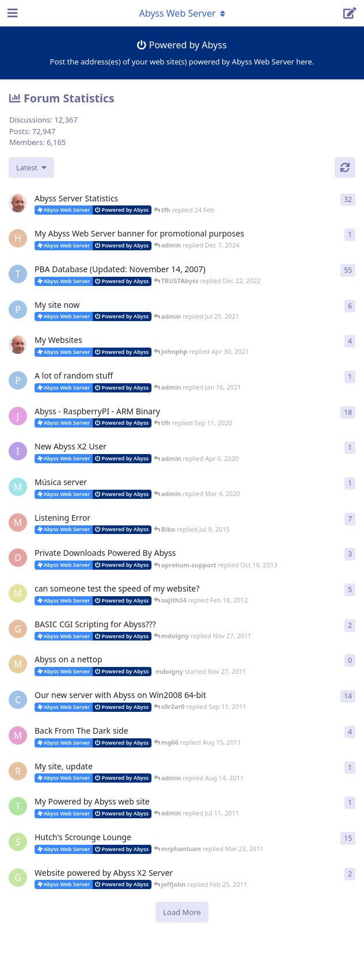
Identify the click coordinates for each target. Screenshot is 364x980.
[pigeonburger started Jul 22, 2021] (18, 310)
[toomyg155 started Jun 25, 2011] (18, 806)
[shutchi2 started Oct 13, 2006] (18, 842)
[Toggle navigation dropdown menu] (182, 13)
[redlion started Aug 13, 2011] (18, 771)
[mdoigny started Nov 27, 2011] (18, 664)
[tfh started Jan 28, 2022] (18, 203)
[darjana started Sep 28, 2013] (18, 558)
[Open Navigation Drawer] (12, 13)
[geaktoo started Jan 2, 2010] (18, 629)
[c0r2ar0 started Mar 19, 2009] (18, 700)
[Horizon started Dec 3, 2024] (18, 238)
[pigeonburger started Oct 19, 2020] (18, 380)
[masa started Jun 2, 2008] (18, 593)
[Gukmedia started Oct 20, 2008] (18, 878)
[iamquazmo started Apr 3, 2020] (18, 451)
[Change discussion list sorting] (31, 167)
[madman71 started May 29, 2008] (18, 523)
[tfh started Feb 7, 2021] (18, 345)
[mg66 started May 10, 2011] (18, 735)
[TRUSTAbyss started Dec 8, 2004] (18, 274)
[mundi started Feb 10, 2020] (18, 487)
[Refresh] (345, 167)
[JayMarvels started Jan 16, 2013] (18, 416)
